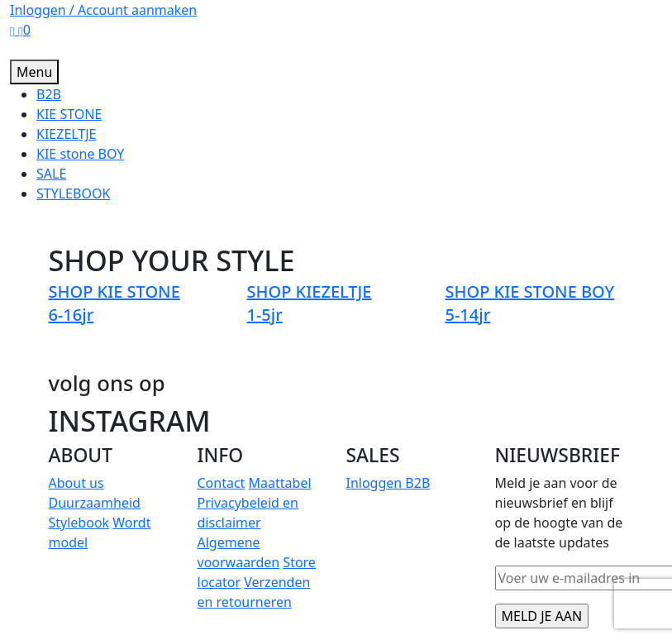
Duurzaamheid (95, 503)
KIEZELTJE (67, 134)
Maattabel (280, 483)
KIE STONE (69, 114)
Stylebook (79, 523)
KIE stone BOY (80, 154)
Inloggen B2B (388, 483)
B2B (49, 94)
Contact (222, 483)
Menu (34, 72)
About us (76, 483)
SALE (51, 174)
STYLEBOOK (73, 193)
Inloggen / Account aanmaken (103, 10)
